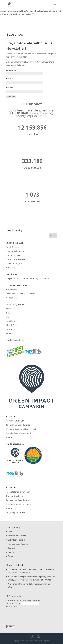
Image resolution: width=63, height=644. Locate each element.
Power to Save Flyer (15, 421)
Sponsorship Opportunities (18, 425)
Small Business (13, 247)
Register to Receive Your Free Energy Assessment (28, 279)
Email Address (12, 70)
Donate (11, 556)
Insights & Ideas (13, 255)
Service (9, 313)
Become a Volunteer (17, 536)
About (11, 532)
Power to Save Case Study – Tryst (21, 429)
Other (9, 333)
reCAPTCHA (12, 607)
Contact (12, 548)
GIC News (11, 268)
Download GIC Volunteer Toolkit (21, 294)
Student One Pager (15, 496)
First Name (10, 79)
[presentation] (16, 617)
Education (11, 329)
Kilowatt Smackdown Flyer (18, 492)
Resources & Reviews (16, 259)
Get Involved (12, 290)
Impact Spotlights (14, 264)
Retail (9, 317)
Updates (12, 552)
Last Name (10, 88)
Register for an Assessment (19, 433)
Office (9, 309)
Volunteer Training (16, 540)
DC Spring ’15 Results (16, 512)
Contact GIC (12, 298)
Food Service (12, 321)
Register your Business (18, 544)
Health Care (12, 325)
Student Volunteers (15, 251)
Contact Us (11, 437)
